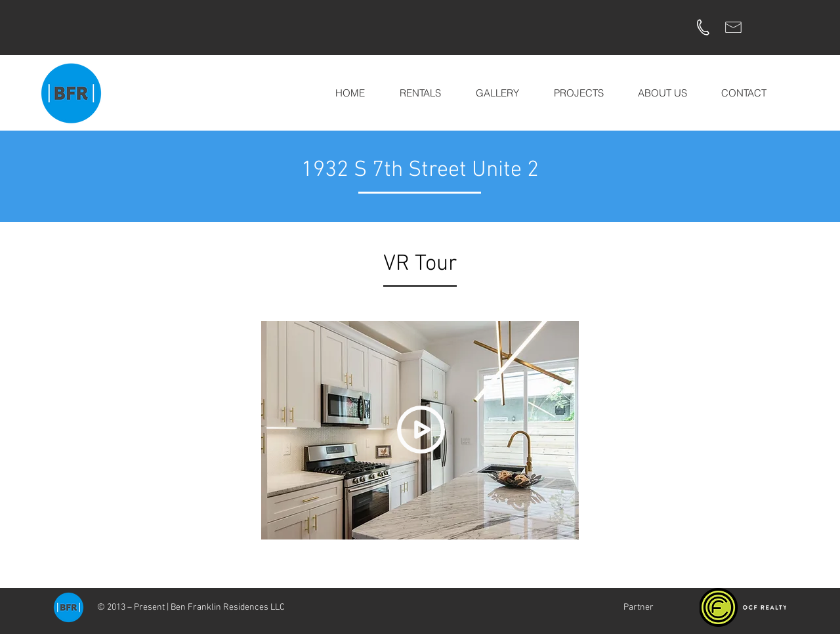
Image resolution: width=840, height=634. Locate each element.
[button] (497, 93)
